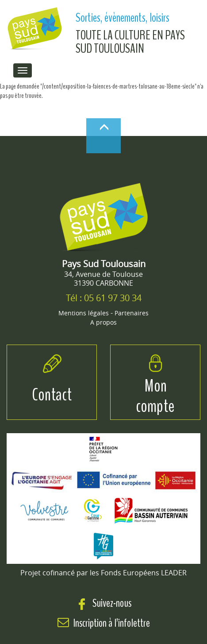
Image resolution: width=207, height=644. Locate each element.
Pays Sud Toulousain (104, 264)
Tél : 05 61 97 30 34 (104, 298)
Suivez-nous (104, 603)
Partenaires (132, 313)
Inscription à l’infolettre (112, 623)
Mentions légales (84, 313)
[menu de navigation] (23, 70)
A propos (103, 322)
